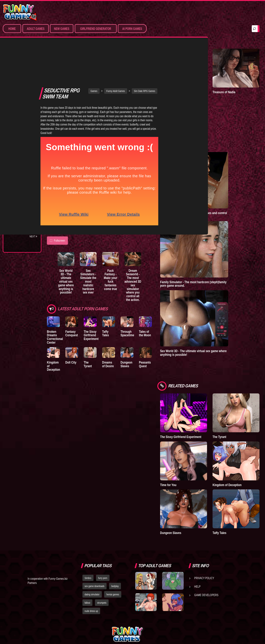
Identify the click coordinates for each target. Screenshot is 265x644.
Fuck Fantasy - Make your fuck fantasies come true (122, 232)
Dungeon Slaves (139, 322)
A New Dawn (187, 84)
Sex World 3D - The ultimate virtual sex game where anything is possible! (69, 236)
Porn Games (18, 64)
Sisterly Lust (19, 199)
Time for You (187, 458)
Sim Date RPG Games (154, 44)
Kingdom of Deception (54, 322)
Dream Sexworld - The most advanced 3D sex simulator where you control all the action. (148, 240)
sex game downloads (95, 552)
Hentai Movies (19, 111)
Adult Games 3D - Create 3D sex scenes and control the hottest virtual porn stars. (212, 199)
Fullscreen (57, 194)
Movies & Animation (22, 77)
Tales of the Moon (162, 288)
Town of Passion (21, 222)
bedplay (115, 552)
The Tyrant (17, 179)
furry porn (103, 544)
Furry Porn (18, 98)
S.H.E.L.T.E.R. (18, 192)
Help (197, 552)
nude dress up (91, 577)
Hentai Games (19, 84)
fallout (88, 568)
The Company (19, 158)
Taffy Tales (118, 287)
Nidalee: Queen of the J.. (20, 214)
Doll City (74, 320)
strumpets (102, 568)
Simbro (88, 544)
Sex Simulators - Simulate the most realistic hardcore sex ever (95, 234)
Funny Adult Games (125, 44)
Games (103, 44)
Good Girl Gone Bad (23, 172)
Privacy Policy (204, 544)
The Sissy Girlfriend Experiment (97, 290)
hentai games (113, 560)
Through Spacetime (140, 288)
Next (33, 236)
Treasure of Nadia (233, 84)
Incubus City (18, 165)
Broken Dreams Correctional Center (55, 292)
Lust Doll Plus (20, 229)
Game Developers (206, 561)
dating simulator (92, 560)
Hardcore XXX (20, 91)
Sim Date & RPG (20, 71)
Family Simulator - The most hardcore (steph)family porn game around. (212, 269)
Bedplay (16, 185)
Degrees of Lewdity (23, 151)
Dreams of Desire (22, 206)
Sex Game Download (23, 105)
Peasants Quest (160, 322)
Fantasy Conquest (75, 288)
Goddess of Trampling (193, 125)
